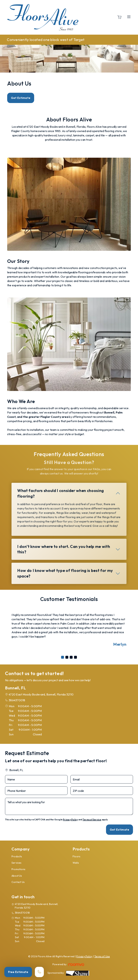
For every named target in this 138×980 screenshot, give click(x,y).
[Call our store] (39, 972)
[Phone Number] (36, 791)
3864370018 (17, 700)
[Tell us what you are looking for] (69, 806)
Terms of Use (102, 956)
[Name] (36, 779)
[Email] (102, 779)
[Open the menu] (129, 17)
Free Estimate (18, 972)
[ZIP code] (102, 791)
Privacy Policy (70, 820)
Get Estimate (21, 98)
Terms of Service (92, 820)
